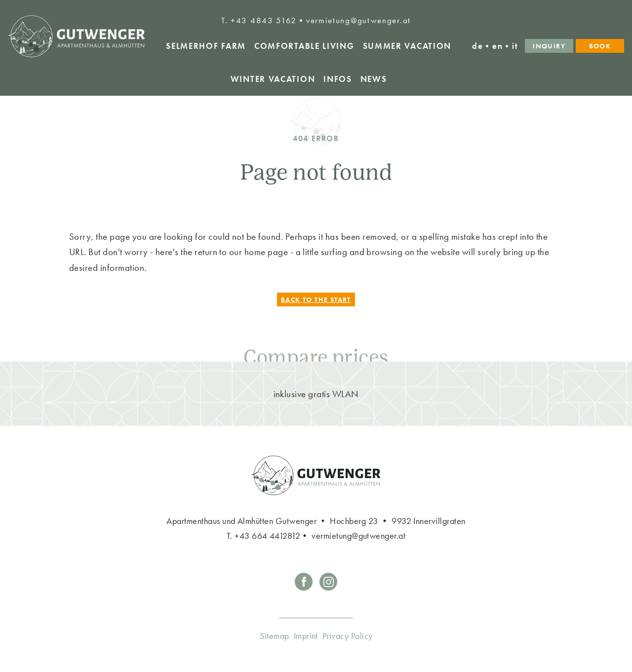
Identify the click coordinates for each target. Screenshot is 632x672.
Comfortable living (304, 46)
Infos (338, 79)
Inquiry (549, 46)
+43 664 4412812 (267, 536)
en (497, 46)
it (515, 46)
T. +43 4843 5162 (259, 20)
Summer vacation (407, 46)
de (477, 46)
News (374, 79)
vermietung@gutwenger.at (358, 20)
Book (600, 46)
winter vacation (273, 79)
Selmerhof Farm (206, 46)
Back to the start (316, 299)
